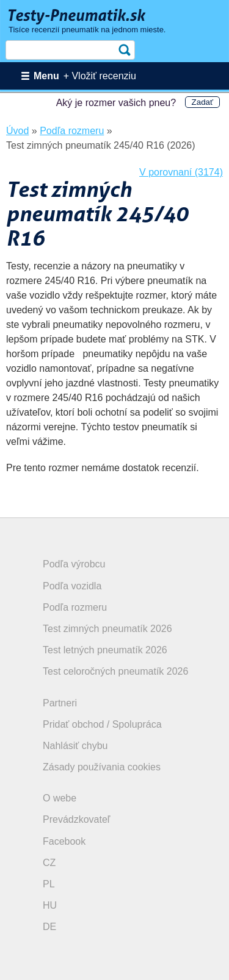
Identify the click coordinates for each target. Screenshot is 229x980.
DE (49, 927)
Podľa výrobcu (74, 564)
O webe (60, 798)
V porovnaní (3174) (181, 172)
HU (50, 905)
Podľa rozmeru (75, 607)
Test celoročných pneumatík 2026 (115, 671)
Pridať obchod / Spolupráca (102, 724)
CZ (49, 863)
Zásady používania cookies (102, 767)
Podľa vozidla (72, 586)
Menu (46, 76)
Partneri (60, 703)
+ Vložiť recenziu (100, 76)
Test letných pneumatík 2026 (105, 650)
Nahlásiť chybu (75, 746)
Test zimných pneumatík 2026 (107, 629)
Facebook (64, 841)
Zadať (202, 102)
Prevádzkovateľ (77, 819)
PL (49, 884)
